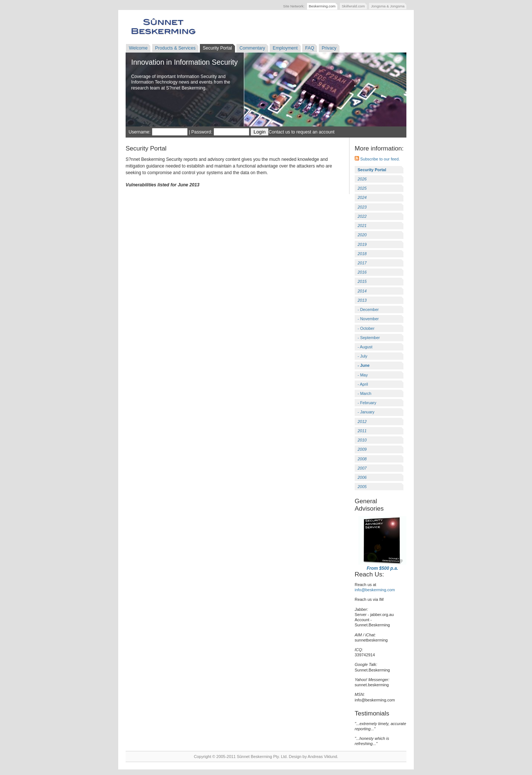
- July (362, 356)
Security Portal (217, 48)
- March (364, 393)
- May (363, 375)
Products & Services (175, 48)
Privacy (329, 48)
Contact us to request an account (301, 132)
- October (366, 328)
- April (363, 384)
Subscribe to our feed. (377, 159)
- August (365, 347)
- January (366, 412)
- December (368, 309)
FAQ (310, 48)
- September (369, 338)
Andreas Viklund (322, 757)
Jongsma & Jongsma (388, 6)
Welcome (138, 48)
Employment (285, 48)
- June (364, 365)
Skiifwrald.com (353, 6)
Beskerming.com (322, 6)
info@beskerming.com (375, 590)
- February (367, 403)
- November (368, 319)
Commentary (252, 48)
